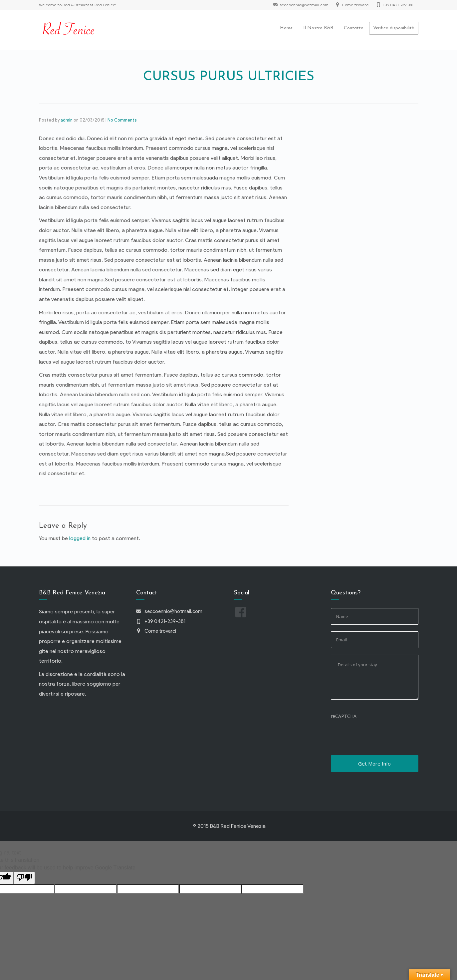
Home (286, 28)
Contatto (354, 28)
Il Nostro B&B (318, 28)
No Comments (122, 120)
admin (67, 120)
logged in (80, 538)
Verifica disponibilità (394, 28)
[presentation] (381, 736)
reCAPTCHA (344, 716)
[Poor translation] (24, 878)
